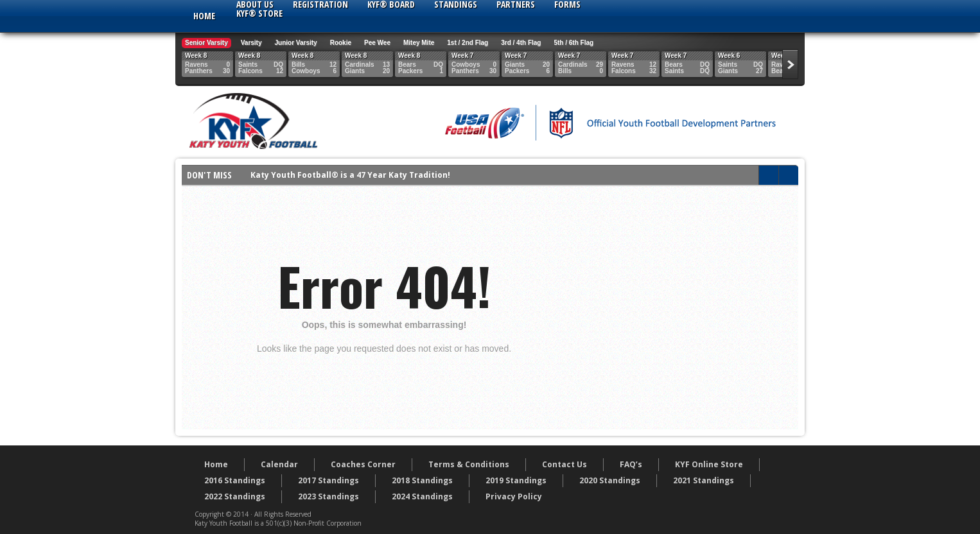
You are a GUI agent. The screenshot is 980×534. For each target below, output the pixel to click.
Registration (320, 4)
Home (204, 16)
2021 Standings (704, 480)
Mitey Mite (419, 43)
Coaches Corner (363, 464)
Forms (567, 4)
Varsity (251, 43)
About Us (255, 4)
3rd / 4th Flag (521, 43)
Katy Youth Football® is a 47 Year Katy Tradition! (350, 175)
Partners (516, 4)
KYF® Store (259, 13)
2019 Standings (516, 480)
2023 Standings (328, 496)
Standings (456, 4)
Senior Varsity (206, 43)
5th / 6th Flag (573, 43)
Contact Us (564, 464)
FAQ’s (631, 464)
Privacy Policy (514, 496)
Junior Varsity (296, 43)
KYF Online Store (709, 464)
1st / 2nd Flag (468, 43)
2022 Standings (235, 496)
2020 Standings (610, 480)
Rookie (341, 43)
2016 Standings (235, 480)
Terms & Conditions (469, 464)
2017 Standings (328, 480)
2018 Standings (422, 480)
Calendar (279, 464)
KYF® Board (391, 4)
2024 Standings (422, 496)
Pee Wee (377, 43)
